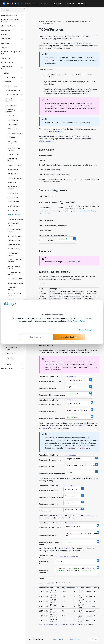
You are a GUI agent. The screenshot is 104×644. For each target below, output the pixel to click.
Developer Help (12, 368)
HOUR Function (13, 193)
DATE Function (13, 120)
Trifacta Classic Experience (12, 68)
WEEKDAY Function (15, 182)
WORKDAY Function (15, 249)
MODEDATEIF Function (12, 288)
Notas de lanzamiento (12, 15)
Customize (35, 337)
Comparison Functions (14, 100)
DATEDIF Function (14, 137)
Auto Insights (12, 39)
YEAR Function (13, 170)
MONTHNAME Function (13, 160)
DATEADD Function (15, 133)
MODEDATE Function (15, 245)
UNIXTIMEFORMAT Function (14, 149)
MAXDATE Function (15, 240)
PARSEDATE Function (15, 219)
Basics (13, 73)
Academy (58, 3)
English (93, 639)
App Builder (12, 43)
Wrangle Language (13, 86)
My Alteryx (82, 3)
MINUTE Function (14, 197)
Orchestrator (12, 58)
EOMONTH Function (15, 165)
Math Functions (14, 105)
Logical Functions (14, 95)
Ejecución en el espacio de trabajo (12, 53)
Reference (13, 364)
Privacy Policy (79, 321)
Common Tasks (13, 77)
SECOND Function (14, 202)
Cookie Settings (85, 330)
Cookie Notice (58, 639)
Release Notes (31, 3)
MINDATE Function (14, 236)
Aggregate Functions (14, 90)
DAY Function (13, 174)
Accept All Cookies (69, 337)
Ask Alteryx (12, 47)
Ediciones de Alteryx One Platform (12, 20)
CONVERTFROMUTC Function (15, 261)
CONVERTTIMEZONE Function (15, 273)
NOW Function (13, 210)
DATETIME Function (15, 129)
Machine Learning (12, 62)
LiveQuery (12, 34)
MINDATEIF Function (15, 279)
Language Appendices (14, 359)
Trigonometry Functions (14, 111)
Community (70, 3)
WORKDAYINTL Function (13, 254)
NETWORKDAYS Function (13, 224)
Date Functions (14, 116)
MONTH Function (14, 155)
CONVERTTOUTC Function (14, 267)
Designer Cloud (12, 30)
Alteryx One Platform (12, 26)
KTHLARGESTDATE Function (15, 295)
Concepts (13, 82)
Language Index (11, 353)
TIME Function (13, 125)
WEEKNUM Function (15, 178)
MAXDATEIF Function (15, 283)
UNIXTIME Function (15, 206)
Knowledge (45, 3)
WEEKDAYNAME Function (13, 188)
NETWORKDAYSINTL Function (15, 231)
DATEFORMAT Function (13, 143)
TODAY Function (14, 215)
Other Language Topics (14, 348)
